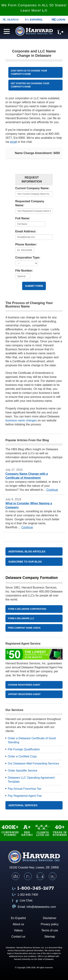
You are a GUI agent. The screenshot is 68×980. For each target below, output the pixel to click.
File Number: (24, 271)
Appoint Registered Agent (24, 694)
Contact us (18, 937)
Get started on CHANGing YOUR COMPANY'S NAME (30, 85)
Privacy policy (50, 924)
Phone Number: (26, 244)
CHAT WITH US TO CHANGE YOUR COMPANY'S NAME (29, 72)
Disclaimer (50, 918)
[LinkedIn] (53, 876)
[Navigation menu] (6, 31)
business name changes (21, 420)
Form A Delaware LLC (21, 618)
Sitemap (50, 937)
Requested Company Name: (30, 203)
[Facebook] (16, 876)
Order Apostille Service (23, 771)
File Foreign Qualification (24, 749)
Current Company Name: (32, 188)
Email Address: (26, 231)
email (13, 142)
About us (18, 924)
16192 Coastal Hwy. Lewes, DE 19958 (34, 867)
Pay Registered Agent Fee (25, 796)
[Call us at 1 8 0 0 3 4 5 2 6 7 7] (33, 889)
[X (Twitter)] (28, 876)
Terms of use (50, 930)
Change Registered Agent (24, 685)
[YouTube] (40, 876)
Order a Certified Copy (22, 756)
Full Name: (23, 218)
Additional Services (23, 805)
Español (34, 20)
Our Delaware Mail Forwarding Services (33, 763)
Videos (18, 930)
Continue (52, 490)
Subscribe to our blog (25, 562)
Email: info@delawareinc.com (34, 907)
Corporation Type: (28, 258)
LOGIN (58, 20)
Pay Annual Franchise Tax (25, 789)
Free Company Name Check (24, 628)
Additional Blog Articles (27, 551)
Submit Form (34, 286)
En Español (18, 918)
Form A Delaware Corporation (27, 609)
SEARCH (11, 20)
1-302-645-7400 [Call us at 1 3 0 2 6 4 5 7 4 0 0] (25, 895)
